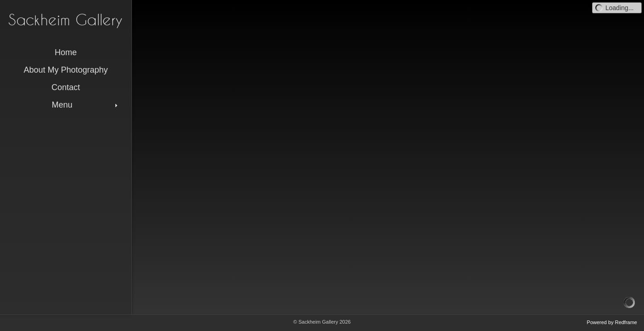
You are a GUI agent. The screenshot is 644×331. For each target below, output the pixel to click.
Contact (66, 87)
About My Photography (66, 70)
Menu (85, 105)
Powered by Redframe (612, 322)
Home (66, 52)
